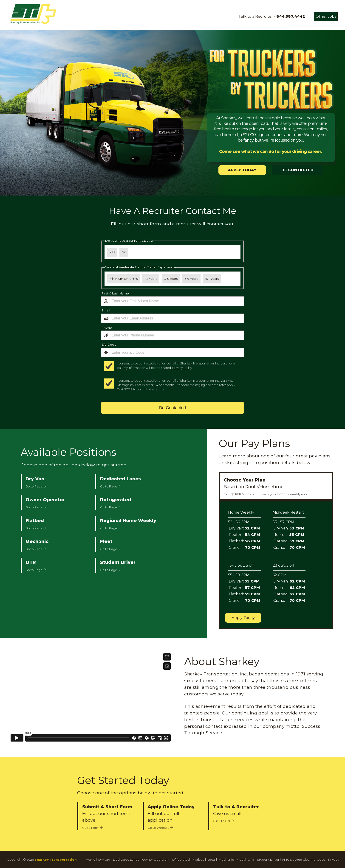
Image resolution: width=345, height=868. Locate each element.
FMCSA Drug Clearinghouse (304, 860)
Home (91, 860)
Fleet (241, 860)
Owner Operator (155, 860)
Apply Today (243, 618)
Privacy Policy (182, 368)
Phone (107, 328)
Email (106, 310)
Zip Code (109, 344)
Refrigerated (180, 860)
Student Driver (268, 860)
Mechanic (226, 860)
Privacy (334, 860)
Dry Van (104, 860)
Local (211, 860)
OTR (251, 860)
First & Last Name (115, 293)
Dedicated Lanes (126, 860)
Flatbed (199, 860)
